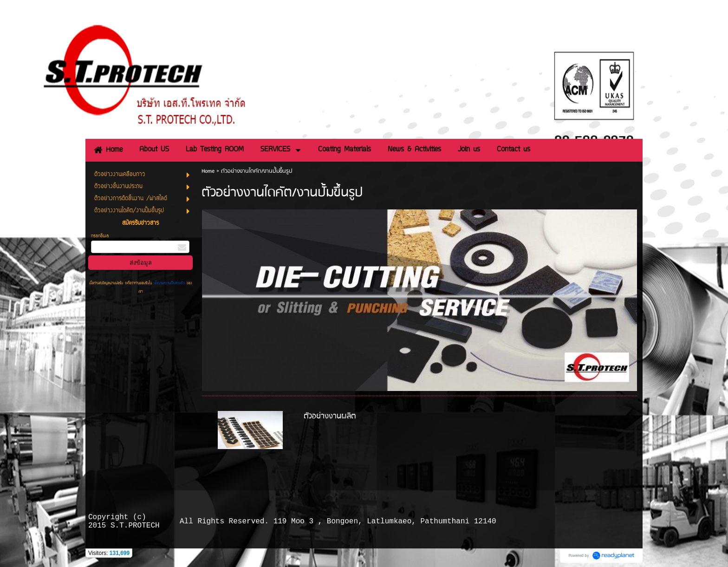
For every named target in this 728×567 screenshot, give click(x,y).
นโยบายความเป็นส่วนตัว (169, 283)
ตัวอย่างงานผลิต (330, 416)
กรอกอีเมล (100, 236)
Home (208, 171)
